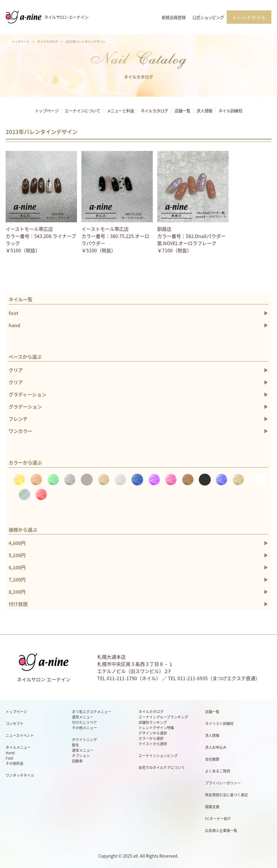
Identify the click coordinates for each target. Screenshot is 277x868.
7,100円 (17, 579)
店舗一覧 (182, 111)
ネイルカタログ (48, 41)
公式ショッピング (208, 17)
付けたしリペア (84, 722)
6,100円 (17, 567)
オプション (81, 756)
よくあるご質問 (218, 771)
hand (14, 325)
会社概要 (212, 759)
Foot (10, 758)
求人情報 (204, 111)
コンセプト (15, 724)
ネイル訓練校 (230, 111)
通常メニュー (83, 717)
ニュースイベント (20, 735)
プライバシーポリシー (223, 783)
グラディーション (27, 394)
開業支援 (212, 807)
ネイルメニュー (18, 747)
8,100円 (17, 592)
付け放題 (18, 604)
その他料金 (15, 763)
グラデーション (25, 407)
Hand (10, 753)
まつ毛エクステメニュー (92, 712)
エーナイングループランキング (163, 717)
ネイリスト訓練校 (219, 724)
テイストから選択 (153, 744)
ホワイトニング (84, 740)
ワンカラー (21, 431)
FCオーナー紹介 (218, 819)
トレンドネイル (249, 17)
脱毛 (75, 745)
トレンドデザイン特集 (156, 728)
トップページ (21, 41)
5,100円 (17, 555)
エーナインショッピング (158, 756)
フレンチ (18, 419)
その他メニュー (84, 728)
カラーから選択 (151, 738)
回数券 (77, 761)
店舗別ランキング (153, 722)
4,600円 (17, 543)
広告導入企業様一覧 (221, 831)
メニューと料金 (121, 111)
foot (14, 313)
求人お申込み (216, 747)
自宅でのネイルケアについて (162, 768)
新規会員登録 (174, 17)
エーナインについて (83, 111)
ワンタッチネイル (20, 775)
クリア (16, 370)
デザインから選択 (153, 733)
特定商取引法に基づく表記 (226, 795)
